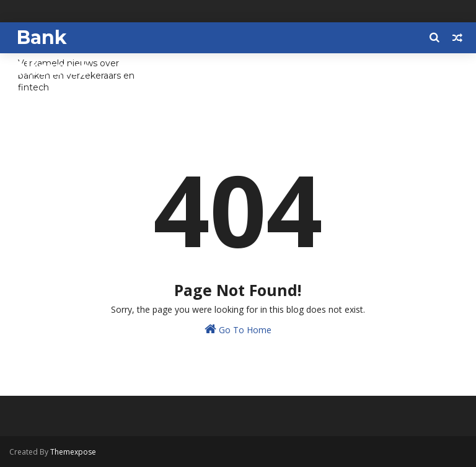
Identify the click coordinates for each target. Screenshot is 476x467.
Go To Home (238, 329)
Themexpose (73, 452)
